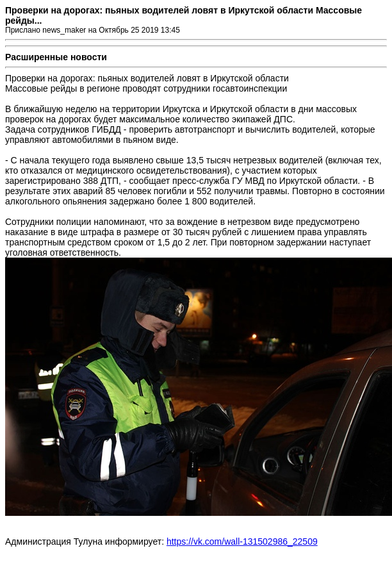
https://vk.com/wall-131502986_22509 (242, 541)
